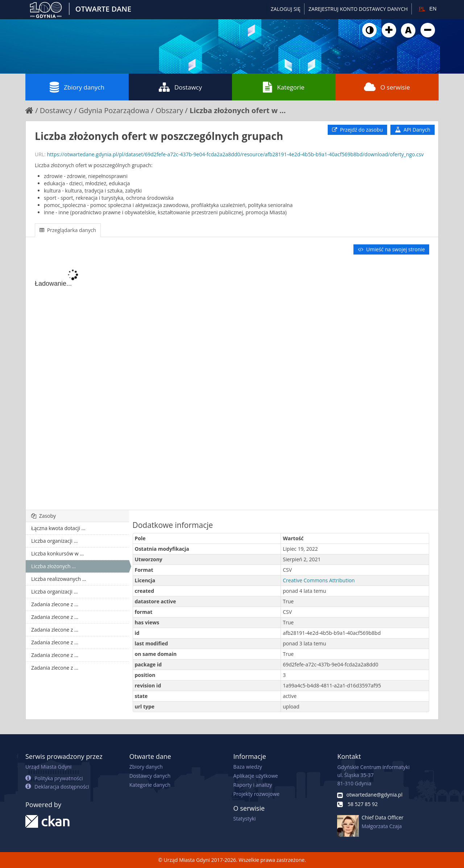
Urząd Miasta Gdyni (48, 767)
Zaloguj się (286, 9)
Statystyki (245, 819)
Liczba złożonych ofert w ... (238, 110)
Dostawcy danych (150, 776)
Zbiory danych (77, 87)
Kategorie (284, 87)
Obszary (169, 110)
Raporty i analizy (253, 785)
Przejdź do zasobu (357, 130)
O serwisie (387, 87)
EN (433, 9)
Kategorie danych (150, 785)
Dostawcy (180, 87)
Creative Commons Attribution (319, 580)
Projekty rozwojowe (257, 794)
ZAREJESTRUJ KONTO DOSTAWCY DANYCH (358, 9)
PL (422, 9)
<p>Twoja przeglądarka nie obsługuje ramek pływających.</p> (232, 383)
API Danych (413, 130)
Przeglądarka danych (68, 230)
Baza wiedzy (248, 767)
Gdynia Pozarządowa (114, 110)
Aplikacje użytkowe (256, 776)
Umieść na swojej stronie (391, 249)
